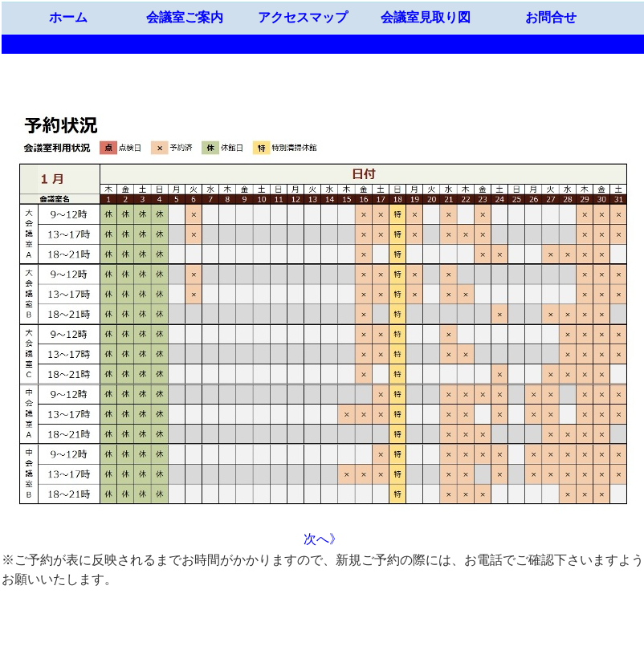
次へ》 (323, 539)
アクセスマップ (303, 17)
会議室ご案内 (185, 17)
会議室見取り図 (426, 17)
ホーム (68, 17)
